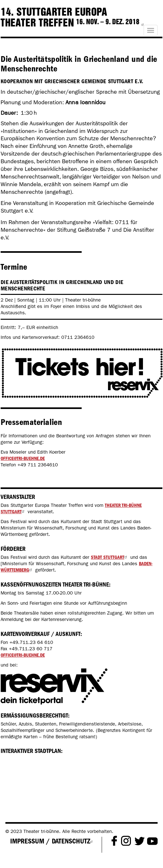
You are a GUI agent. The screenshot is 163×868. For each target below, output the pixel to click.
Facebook (114, 841)
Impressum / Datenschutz (52, 841)
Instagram (126, 841)
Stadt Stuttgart (110, 557)
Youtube (152, 841)
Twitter (140, 841)
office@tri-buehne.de (23, 458)
